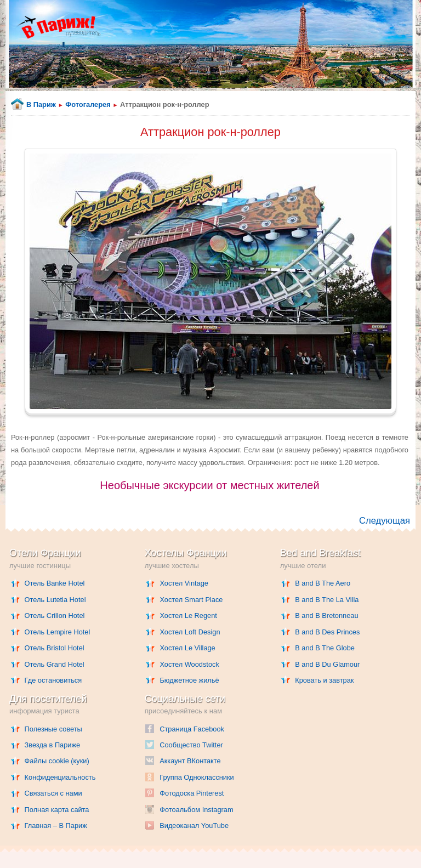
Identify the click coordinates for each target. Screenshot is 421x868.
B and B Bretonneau (326, 615)
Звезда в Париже (53, 745)
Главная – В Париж (56, 826)
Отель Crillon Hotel (55, 615)
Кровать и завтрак (324, 680)
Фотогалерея (88, 104)
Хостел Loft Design (190, 632)
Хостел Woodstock (189, 664)
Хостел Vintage (184, 583)
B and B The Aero (323, 583)
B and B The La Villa (327, 600)
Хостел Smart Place (191, 600)
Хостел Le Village (187, 648)
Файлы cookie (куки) (57, 761)
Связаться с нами (53, 793)
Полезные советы (53, 729)
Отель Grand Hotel (55, 664)
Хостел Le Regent (188, 615)
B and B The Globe (325, 648)
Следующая (385, 521)
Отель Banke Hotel (55, 583)
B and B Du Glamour (327, 664)
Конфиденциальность (60, 777)
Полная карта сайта (57, 810)
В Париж (41, 104)
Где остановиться (53, 680)
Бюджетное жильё (189, 680)
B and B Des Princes (327, 632)
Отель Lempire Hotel (58, 632)
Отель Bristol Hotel (55, 648)
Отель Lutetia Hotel (55, 600)
